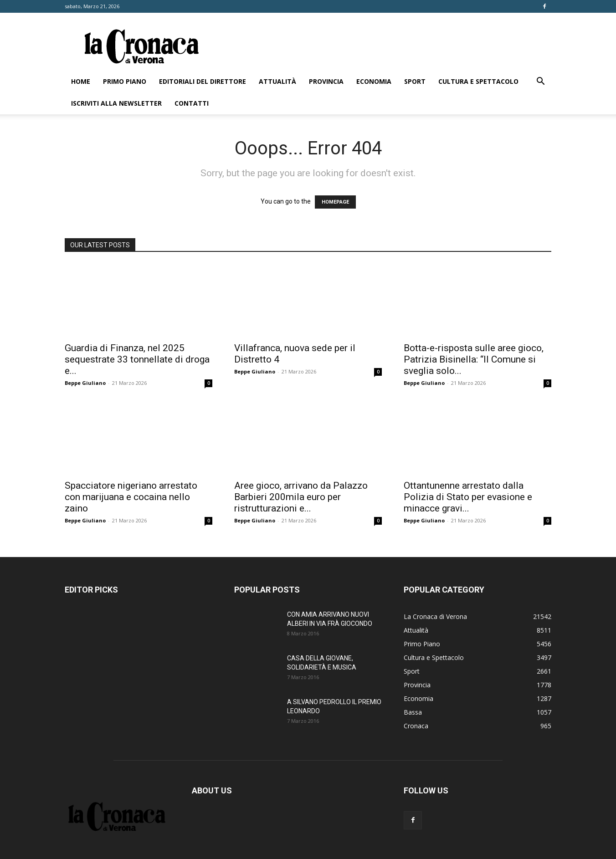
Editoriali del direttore (203, 81)
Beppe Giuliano (85, 383)
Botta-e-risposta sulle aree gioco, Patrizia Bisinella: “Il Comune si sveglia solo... (474, 359)
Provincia (326, 81)
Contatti (192, 103)
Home (81, 81)
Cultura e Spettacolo (478, 81)
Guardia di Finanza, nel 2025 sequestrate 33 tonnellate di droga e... (137, 359)
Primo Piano (125, 81)
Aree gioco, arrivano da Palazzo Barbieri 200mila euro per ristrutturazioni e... (301, 497)
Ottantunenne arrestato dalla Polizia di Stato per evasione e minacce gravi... (468, 497)
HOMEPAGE (335, 202)
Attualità (277, 81)
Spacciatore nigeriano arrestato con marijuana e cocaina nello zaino (131, 497)
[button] (540, 82)
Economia (374, 81)
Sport (415, 81)
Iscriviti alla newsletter (116, 103)
